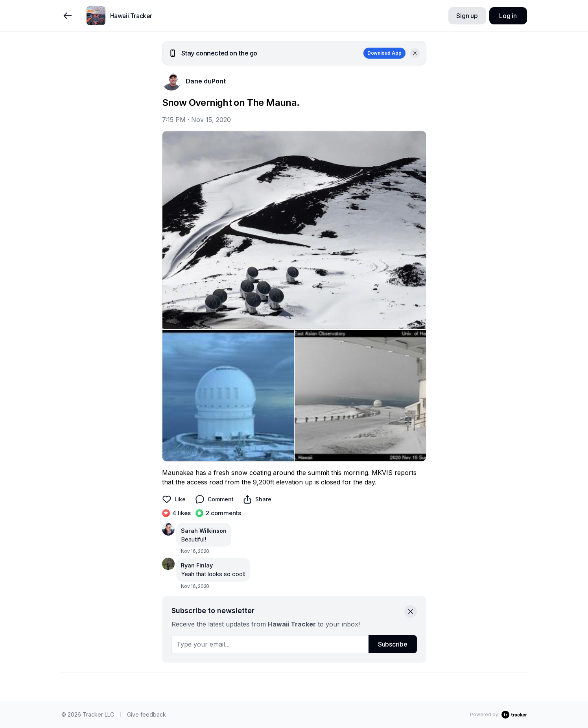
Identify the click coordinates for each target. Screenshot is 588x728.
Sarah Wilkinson (204, 531)
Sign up (467, 16)
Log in (508, 16)
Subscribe (393, 644)
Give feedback (147, 714)
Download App (384, 53)
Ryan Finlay (197, 565)
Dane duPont (206, 81)
